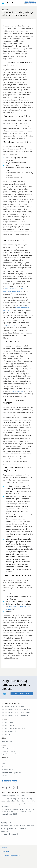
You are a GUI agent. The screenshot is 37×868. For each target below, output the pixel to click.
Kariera (4, 776)
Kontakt (4, 761)
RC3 (11, 607)
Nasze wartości (7, 770)
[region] (18, 21)
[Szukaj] (17, 3)
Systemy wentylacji (9, 731)
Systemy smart (7, 734)
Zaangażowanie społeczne (11, 773)
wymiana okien (18, 391)
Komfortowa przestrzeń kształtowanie (16, 712)
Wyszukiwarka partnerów (11, 754)
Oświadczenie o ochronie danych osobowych (17, 826)
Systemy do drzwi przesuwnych (13, 728)
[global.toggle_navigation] (3, 3)
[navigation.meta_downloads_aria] (13, 3)
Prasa (4, 764)
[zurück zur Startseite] (30, 3)
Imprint (3, 823)
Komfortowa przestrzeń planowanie (15, 715)
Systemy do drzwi (8, 725)
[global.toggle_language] (8, 3)
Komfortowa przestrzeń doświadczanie (16, 709)
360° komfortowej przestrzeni (13, 706)
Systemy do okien (8, 722)
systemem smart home (12, 326)
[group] (18, 21)
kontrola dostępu (19, 607)
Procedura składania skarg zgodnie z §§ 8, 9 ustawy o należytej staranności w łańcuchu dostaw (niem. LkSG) (18, 812)
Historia (4, 767)
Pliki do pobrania (8, 748)
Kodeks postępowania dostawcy (13, 796)
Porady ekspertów (8, 751)
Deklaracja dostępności (9, 834)
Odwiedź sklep (7, 741)
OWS (10, 823)
